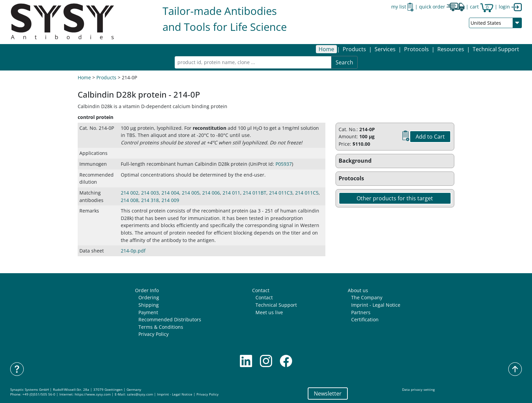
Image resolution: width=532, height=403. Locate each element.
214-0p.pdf (133, 251)
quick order (442, 7)
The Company (367, 297)
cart (482, 7)
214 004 (170, 193)
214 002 (130, 193)
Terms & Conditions (161, 327)
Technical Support (496, 49)
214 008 (130, 200)
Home (326, 49)
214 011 (231, 193)
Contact (261, 290)
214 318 (150, 200)
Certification (365, 319)
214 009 (170, 200)
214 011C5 (307, 193)
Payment (148, 312)
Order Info (147, 290)
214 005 (191, 193)
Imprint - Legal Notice (376, 305)
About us (358, 290)
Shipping (149, 305)
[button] (354, 49)
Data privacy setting (418, 390)
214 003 (150, 193)
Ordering (149, 297)
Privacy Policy (154, 334)
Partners (361, 312)
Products (106, 77)
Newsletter (328, 394)
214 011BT (255, 193)
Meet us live (269, 312)
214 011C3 (281, 193)
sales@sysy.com (140, 394)
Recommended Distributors (170, 319)
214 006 (211, 193)
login (510, 7)
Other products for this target (395, 198)
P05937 (284, 164)
